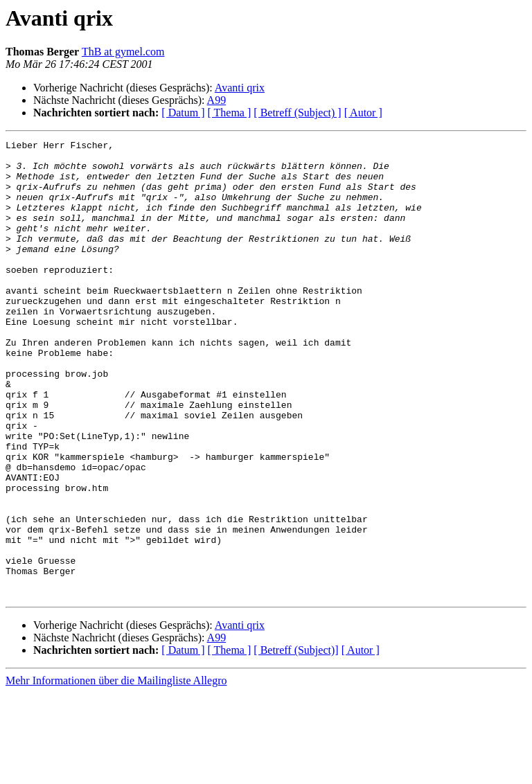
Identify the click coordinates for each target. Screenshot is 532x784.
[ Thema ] (230, 113)
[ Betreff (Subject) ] (297, 113)
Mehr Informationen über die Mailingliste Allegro (116, 772)
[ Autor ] (363, 113)
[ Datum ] (183, 113)
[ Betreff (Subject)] (296, 741)
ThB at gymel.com (123, 52)
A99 (217, 100)
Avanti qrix (240, 88)
